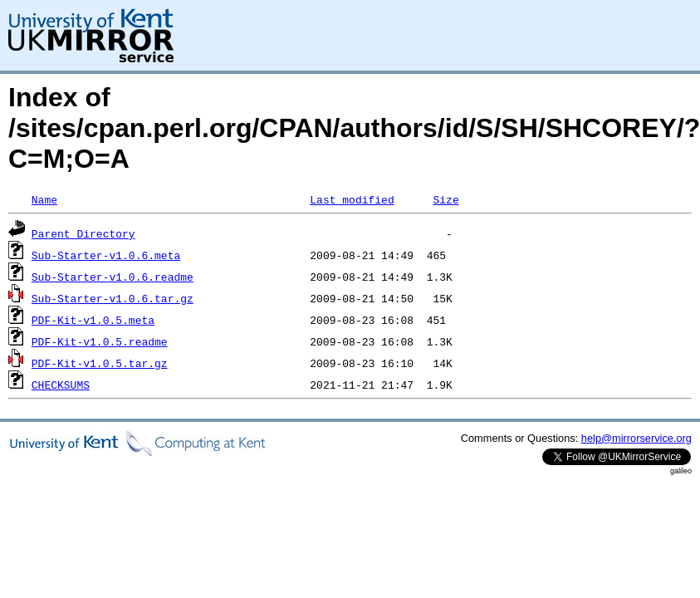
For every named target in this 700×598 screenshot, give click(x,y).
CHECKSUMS (61, 385)
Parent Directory (83, 233)
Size (445, 199)
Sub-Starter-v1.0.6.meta (106, 255)
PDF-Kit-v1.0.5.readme (100, 341)
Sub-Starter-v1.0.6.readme (113, 277)
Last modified (352, 199)
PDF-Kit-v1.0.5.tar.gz (100, 363)
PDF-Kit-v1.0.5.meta (93, 320)
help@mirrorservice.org (636, 438)
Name (44, 199)
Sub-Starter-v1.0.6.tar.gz (113, 298)
